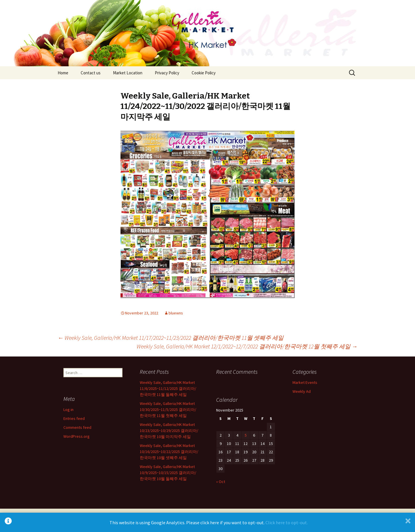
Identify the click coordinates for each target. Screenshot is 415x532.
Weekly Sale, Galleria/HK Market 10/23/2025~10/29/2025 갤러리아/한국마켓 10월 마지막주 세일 (169, 431)
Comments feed (77, 427)
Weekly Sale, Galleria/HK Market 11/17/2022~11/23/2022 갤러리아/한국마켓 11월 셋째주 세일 (171, 338)
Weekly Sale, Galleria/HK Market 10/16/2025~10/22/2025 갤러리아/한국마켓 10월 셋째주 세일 (169, 452)
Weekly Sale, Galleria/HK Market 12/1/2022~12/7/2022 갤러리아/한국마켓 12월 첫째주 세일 (247, 346)
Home (63, 73)
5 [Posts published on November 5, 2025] (246, 435)
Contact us (91, 73)
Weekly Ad (302, 391)
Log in (68, 410)
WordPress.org (77, 436)
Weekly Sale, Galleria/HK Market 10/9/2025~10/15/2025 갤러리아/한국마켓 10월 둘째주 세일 (168, 473)
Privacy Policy (167, 73)
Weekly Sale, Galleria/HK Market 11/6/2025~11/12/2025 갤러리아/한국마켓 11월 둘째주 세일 (168, 388)
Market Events (305, 382)
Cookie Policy (204, 73)
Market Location (128, 73)
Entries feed (74, 418)
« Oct (221, 482)
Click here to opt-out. (287, 522)
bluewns (176, 313)
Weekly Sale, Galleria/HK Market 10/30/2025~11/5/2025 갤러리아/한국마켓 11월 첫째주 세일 (168, 410)
